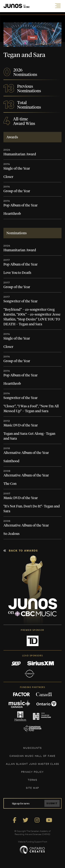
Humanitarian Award (20, 154)
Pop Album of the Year (21, 205)
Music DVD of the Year (21, 425)
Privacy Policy (32, 772)
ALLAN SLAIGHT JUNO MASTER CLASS (32, 764)
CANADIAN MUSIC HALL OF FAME (32, 756)
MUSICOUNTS (32, 748)
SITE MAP (32, 788)
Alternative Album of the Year (26, 453)
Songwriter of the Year (21, 301)
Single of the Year (17, 169)
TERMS (32, 780)
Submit (52, 803)
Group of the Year (17, 191)
